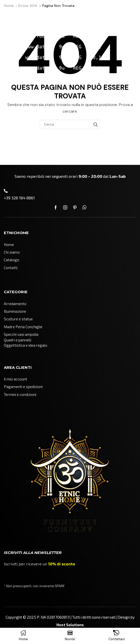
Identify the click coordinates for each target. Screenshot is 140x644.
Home (9, 6)
